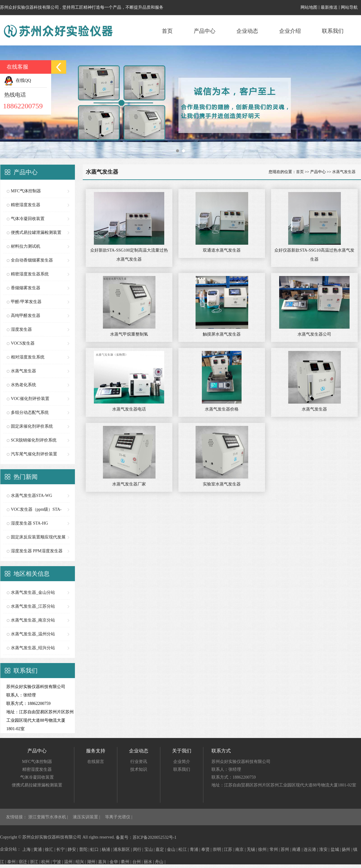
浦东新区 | (123, 849)
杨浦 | (107, 849)
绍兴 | (81, 862)
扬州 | (347, 849)
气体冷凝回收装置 (28, 219)
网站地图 (309, 7)
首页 (167, 31)
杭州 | (47, 862)
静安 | (73, 849)
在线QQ (18, 80)
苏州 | (286, 849)
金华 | (115, 862)
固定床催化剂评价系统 (32, 426)
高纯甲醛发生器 (26, 316)
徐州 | (264, 849)
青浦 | (196, 849)
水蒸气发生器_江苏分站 (33, 606)
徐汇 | (51, 849)
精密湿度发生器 (26, 205)
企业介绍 (290, 31)
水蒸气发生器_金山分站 (33, 592)
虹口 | (96, 849)
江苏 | (230, 849)
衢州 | (127, 862)
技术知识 (139, 769)
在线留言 (96, 762)
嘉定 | (161, 849)
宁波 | (58, 862)
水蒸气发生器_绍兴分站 (33, 648)
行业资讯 (139, 762)
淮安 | (325, 849)
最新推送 (329, 7)
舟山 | (160, 862)
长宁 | (62, 849)
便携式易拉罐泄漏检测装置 (36, 232)
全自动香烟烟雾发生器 (32, 260)
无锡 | (252, 849)
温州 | (70, 862)
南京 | (241, 849)
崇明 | (218, 849)
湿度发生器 (21, 329)
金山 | (173, 849)
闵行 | (139, 849)
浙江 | (35, 862)
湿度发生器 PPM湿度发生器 (37, 551)
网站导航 (349, 7)
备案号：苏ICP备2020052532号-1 (146, 837)
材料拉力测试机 (26, 246)
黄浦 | (39, 849)
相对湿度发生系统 (28, 357)
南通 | (298, 849)
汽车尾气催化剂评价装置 (34, 454)
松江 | (184, 849)
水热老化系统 (23, 385)
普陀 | (85, 849)
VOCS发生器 (23, 343)
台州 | (138, 862)
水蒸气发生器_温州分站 (33, 634)
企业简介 (182, 762)
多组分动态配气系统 (30, 412)
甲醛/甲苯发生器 (26, 302)
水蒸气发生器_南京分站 (33, 620)
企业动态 (247, 31)
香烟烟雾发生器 (26, 288)
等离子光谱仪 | (119, 817)
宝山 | (150, 849)
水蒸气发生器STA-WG (31, 496)
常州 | (275, 849)
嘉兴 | (104, 862)
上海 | (28, 849)
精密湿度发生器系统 (30, 274)
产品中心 (205, 31)
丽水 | (150, 862)
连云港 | (311, 849)
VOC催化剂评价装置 (30, 399)
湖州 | (93, 862)
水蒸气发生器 (23, 371)
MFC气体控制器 (26, 191)
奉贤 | (207, 849)
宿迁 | (24, 862)
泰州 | (13, 862)
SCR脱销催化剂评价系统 (34, 440)
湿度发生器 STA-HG (29, 523)
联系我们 (333, 31)
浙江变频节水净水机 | (49, 817)
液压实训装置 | (87, 817)
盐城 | (336, 849)
